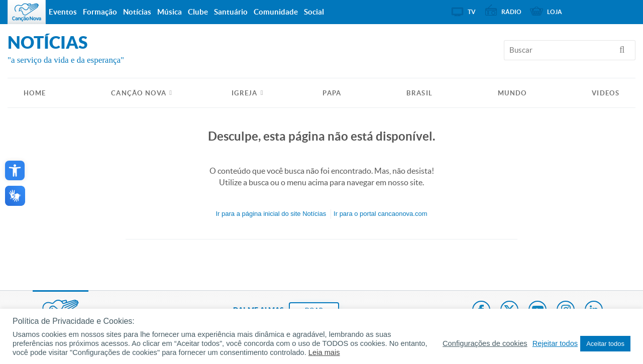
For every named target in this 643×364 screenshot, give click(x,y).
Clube (198, 12)
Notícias (137, 12)
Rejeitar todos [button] (555, 343)
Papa (332, 93)
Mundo (512, 93)
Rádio (511, 12)
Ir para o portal (380, 214)
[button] (15, 170)
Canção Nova (139, 93)
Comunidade (276, 12)
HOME (35, 93)
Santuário (231, 12)
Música (170, 12)
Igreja (245, 93)
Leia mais (324, 352)
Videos (606, 93)
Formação (100, 12)
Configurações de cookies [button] (485, 343)
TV (472, 12)
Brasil (419, 93)
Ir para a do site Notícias (271, 214)
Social (314, 12)
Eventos (63, 12)
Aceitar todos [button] (605, 344)
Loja (555, 12)
